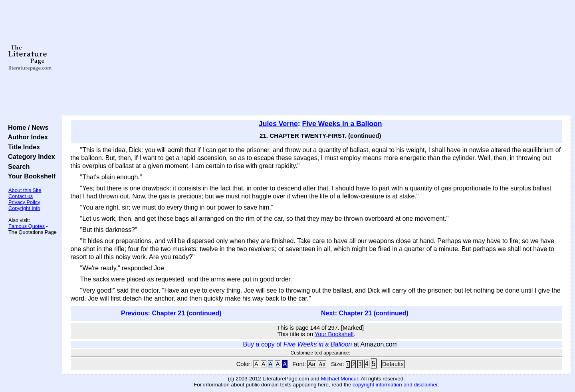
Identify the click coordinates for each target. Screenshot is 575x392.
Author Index (26, 137)
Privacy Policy (24, 202)
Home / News (27, 127)
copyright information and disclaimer (395, 385)
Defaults (393, 364)
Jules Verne (278, 124)
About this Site (25, 190)
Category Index (30, 156)
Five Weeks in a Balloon (342, 124)
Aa (312, 364)
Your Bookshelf (30, 176)
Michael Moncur (339, 379)
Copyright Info (24, 208)
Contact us (21, 196)
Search (17, 166)
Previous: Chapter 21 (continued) (171, 313)
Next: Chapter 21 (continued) (365, 313)
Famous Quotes (27, 226)
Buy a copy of (298, 344)
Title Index (22, 147)
